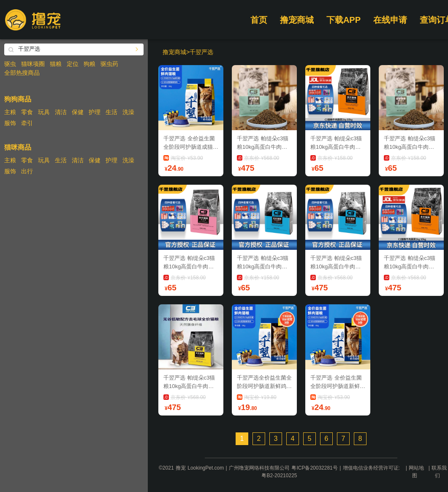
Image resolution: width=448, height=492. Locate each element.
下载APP (343, 20)
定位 (73, 64)
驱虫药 (109, 64)
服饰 (10, 123)
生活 (111, 112)
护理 (95, 112)
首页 (259, 20)
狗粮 (90, 64)
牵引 (27, 123)
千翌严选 (201, 52)
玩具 (44, 112)
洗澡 (128, 112)
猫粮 (56, 64)
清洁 (61, 112)
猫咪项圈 (33, 64)
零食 (27, 112)
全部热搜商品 (22, 73)
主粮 (10, 112)
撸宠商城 (297, 20)
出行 (27, 171)
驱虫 (10, 64)
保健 (78, 112)
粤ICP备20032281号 (314, 468)
